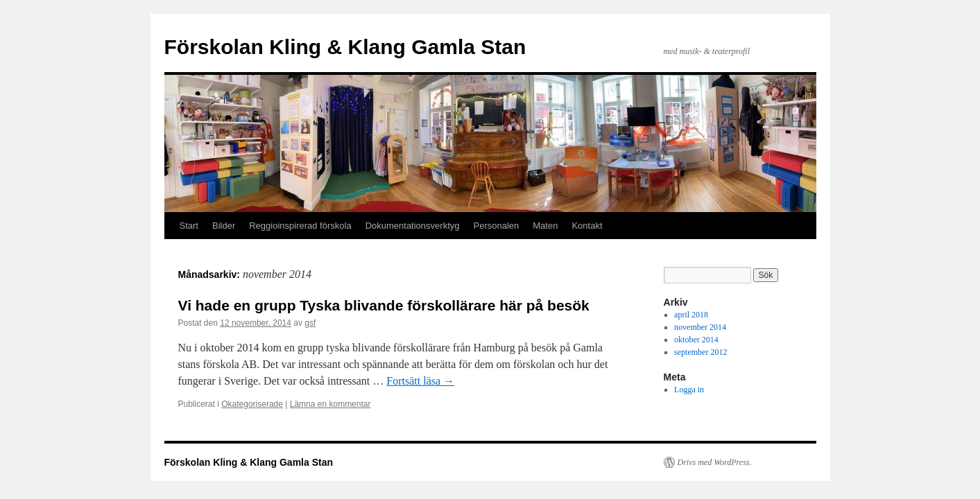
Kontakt (587, 226)
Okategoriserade (252, 404)
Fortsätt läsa (420, 381)
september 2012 (700, 352)
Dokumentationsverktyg (413, 226)
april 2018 (691, 315)
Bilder (224, 226)
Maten (545, 226)
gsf (310, 323)
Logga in (689, 389)
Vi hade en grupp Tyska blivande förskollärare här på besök (384, 305)
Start (189, 226)
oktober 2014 (696, 340)
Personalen (496, 226)
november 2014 (700, 327)
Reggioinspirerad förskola (300, 226)
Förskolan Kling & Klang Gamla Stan (345, 47)
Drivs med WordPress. (715, 462)
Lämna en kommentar (330, 404)
